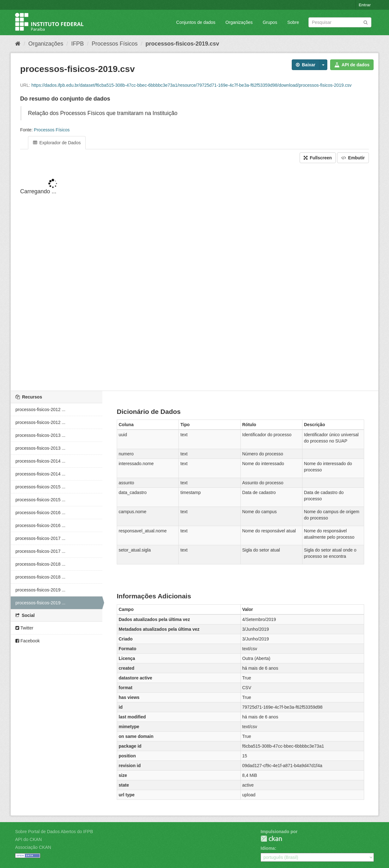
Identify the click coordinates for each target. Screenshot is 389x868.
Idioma (268, 848)
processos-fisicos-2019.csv (182, 44)
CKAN (271, 839)
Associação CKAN (33, 847)
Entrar (365, 5)
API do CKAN (28, 839)
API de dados (352, 65)
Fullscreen (318, 158)
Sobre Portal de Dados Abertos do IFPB (54, 832)
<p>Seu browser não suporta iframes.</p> (194, 277)
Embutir (353, 158)
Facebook (28, 641)
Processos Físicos (115, 44)
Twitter (24, 628)
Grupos (270, 22)
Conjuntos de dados (196, 22)
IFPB (77, 44)
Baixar (306, 65)
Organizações (239, 22)
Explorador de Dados (57, 143)
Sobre (293, 22)
